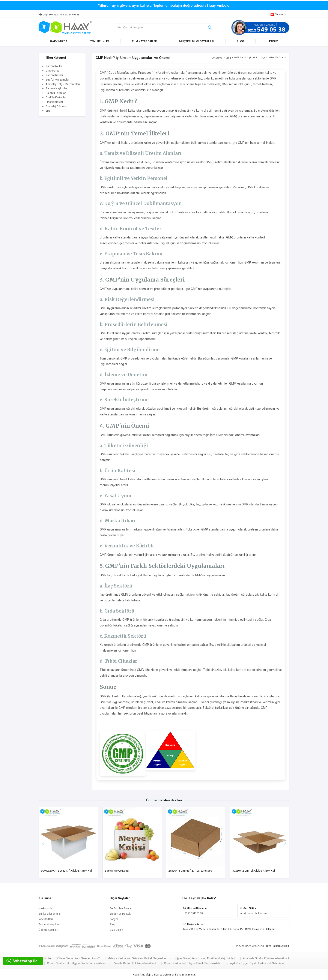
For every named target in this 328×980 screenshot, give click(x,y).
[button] (285, 841)
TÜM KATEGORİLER (144, 41)
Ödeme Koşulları (48, 930)
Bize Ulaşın (116, 930)
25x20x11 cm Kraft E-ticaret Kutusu (190, 871)
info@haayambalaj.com (253, 913)
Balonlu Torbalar (56, 93)
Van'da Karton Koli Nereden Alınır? (135, 963)
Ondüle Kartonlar (56, 97)
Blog (228, 58)
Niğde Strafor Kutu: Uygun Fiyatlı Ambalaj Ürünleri (205, 958)
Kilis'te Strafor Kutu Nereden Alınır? (78, 958)
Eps (48, 111)
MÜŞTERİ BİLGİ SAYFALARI (197, 41)
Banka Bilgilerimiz (49, 914)
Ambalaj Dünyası (56, 106)
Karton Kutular (54, 75)
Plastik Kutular (54, 102)
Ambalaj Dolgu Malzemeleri (63, 84)
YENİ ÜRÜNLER (100, 41)
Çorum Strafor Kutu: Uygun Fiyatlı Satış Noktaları (77, 963)
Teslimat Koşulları (49, 925)
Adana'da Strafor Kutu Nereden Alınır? (266, 958)
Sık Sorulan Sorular (121, 908)
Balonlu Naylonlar (56, 88)
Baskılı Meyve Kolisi (117, 871)
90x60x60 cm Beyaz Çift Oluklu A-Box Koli (67, 871)
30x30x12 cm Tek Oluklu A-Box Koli (254, 871)
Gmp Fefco (53, 71)
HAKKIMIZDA (59, 41)
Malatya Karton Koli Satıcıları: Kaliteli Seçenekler (137, 958)
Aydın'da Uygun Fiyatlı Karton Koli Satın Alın (257, 963)
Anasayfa (217, 58)
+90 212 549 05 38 (69, 15)
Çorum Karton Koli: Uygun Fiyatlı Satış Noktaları (193, 963)
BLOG (240, 41)
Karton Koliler (54, 66)
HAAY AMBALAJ (254, 946)
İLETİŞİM (272, 41)
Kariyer (114, 919)
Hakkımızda (46, 908)
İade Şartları (46, 919)
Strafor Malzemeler (57, 80)
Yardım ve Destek (120, 914)
